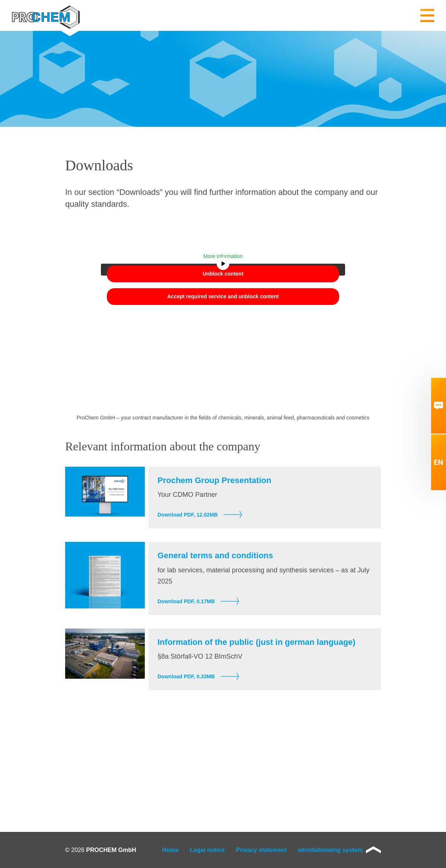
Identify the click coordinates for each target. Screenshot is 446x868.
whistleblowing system (330, 850)
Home (171, 850)
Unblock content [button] (223, 274)
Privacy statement (261, 850)
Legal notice (207, 850)
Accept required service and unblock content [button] (223, 296)
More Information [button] (223, 256)
